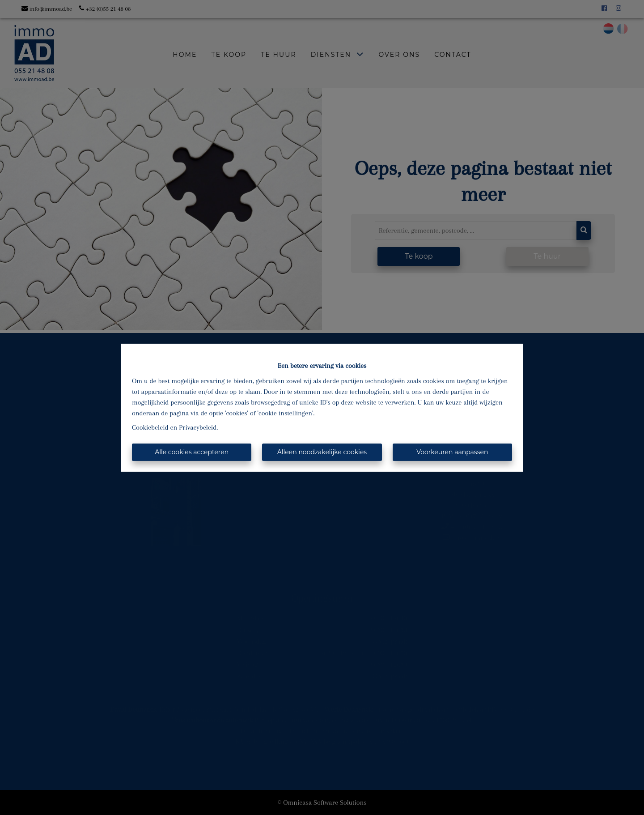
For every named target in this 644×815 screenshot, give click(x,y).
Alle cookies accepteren (192, 452)
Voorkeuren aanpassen (452, 452)
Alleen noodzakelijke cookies (322, 452)
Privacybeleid (198, 427)
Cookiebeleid (150, 427)
